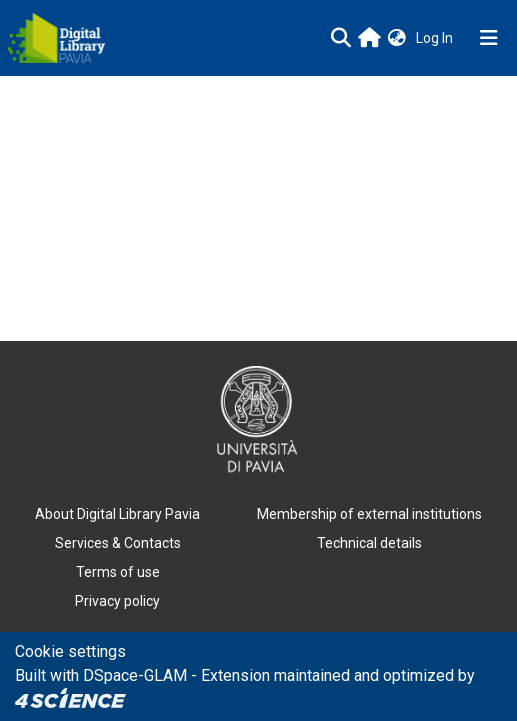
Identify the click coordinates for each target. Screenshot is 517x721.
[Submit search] (340, 38)
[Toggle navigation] (489, 38)
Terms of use (118, 572)
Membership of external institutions (369, 514)
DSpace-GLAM (135, 675)
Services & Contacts (118, 543)
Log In (436, 38)
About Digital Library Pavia (117, 514)
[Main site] (369, 37)
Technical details (369, 543)
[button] (397, 38)
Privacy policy (117, 601)
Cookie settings (70, 651)
